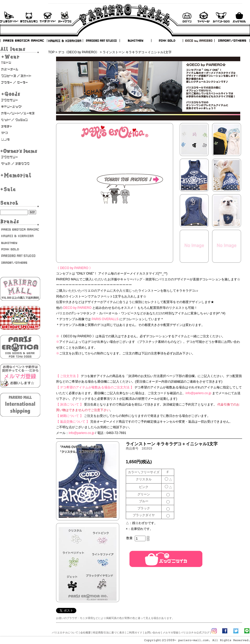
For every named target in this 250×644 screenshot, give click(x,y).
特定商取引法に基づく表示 (109, 633)
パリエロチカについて (65, 633)
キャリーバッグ (20, 107)
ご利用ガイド (9, 17)
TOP (51, 52)
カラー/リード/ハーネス (20, 113)
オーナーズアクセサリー (20, 157)
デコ (20, 133)
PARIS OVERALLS (105, 319)
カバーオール (20, 69)
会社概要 (86, 633)
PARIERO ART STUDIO (101, 41)
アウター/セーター (20, 82)
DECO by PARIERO (198, 41)
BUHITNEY (135, 41)
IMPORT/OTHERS (232, 41)
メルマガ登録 (171, 633)
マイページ (204, 17)
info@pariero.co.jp (198, 393)
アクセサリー (20, 100)
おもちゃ (20, 126)
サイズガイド (48, 17)
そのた (20, 140)
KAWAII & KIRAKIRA (65, 41)
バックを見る (239, 17)
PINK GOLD (167, 41)
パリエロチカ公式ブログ (195, 633)
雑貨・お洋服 (20, 164)
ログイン (187, 17)
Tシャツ (20, 63)
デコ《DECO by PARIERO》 (79, 52)
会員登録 (221, 17)
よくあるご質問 (29, 17)
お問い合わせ (65, 17)
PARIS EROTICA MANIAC (24, 41)
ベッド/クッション (20, 120)
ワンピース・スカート (20, 76)
